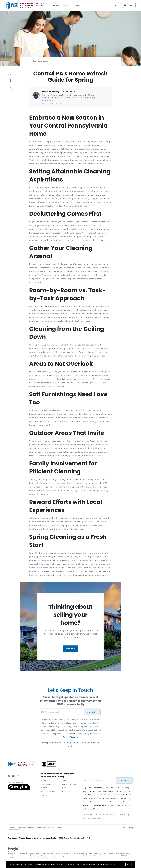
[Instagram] (18, 776)
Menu (113, 5)
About (43, 780)
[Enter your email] (64, 712)
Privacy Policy (127, 828)
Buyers (56, 5)
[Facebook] (9, 776)
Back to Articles (40, 61)
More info (112, 864)
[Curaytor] (19, 789)
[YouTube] (13, 776)
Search (76, 5)
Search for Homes (49, 791)
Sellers (66, 5)
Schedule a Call (68, 791)
